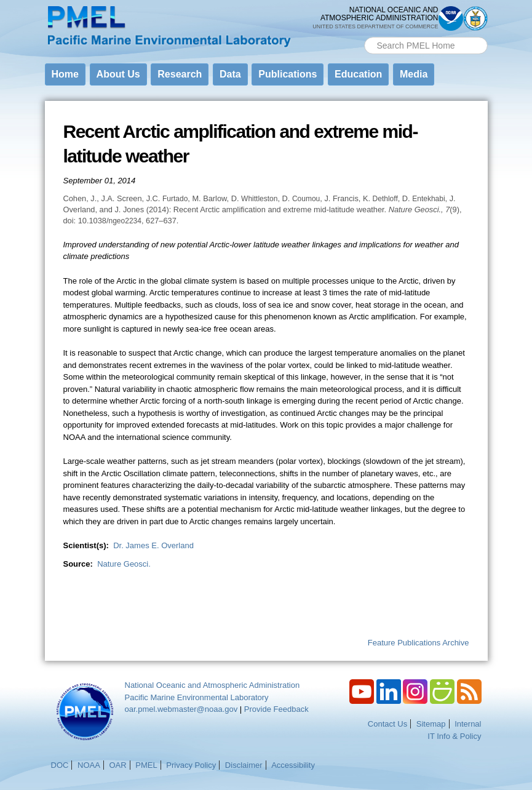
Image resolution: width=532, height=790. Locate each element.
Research (180, 74)
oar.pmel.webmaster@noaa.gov (181, 709)
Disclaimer (244, 765)
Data (230, 74)
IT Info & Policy (454, 736)
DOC (60, 765)
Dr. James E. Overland (153, 545)
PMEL (146, 765)
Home (65, 74)
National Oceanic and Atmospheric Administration (212, 685)
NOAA (89, 765)
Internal (468, 724)
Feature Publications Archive (419, 643)
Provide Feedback (276, 709)
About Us (118, 74)
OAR (117, 765)
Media (414, 74)
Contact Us (387, 724)
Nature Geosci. (124, 564)
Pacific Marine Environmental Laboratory (197, 697)
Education (358, 74)
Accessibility (293, 765)
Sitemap (431, 724)
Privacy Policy (191, 765)
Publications (288, 74)
